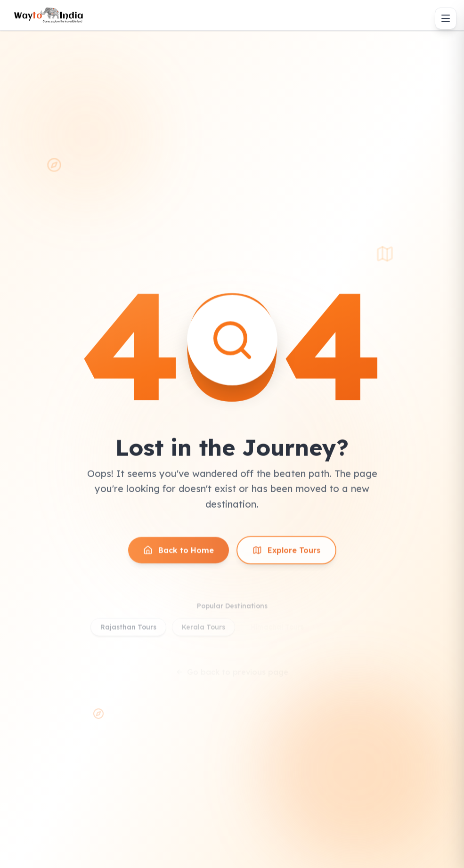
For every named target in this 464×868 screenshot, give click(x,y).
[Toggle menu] (446, 18)
